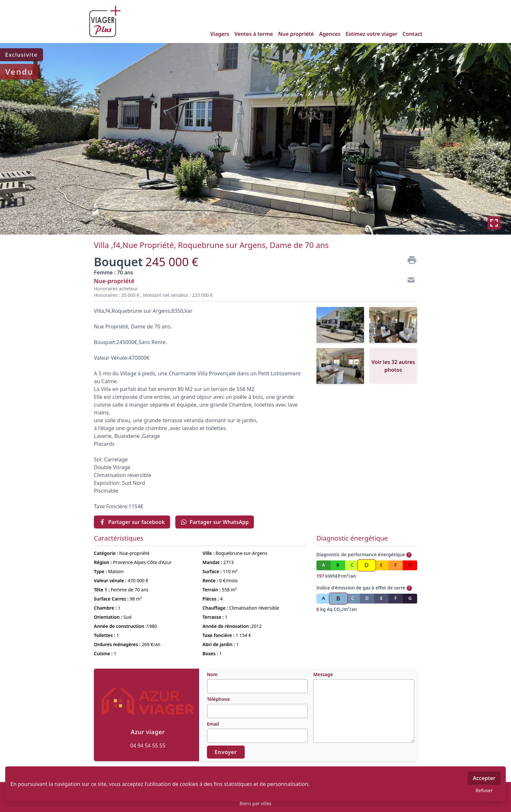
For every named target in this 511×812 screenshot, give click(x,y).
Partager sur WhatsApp (215, 522)
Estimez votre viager (372, 34)
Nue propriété (296, 34)
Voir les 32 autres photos (393, 366)
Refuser (484, 790)
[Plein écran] (494, 223)
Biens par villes (255, 803)
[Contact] (409, 281)
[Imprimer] (409, 260)
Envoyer (226, 752)
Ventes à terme (254, 34)
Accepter (484, 778)
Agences (330, 34)
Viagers (220, 34)
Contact (412, 34)
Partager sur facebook (132, 522)
